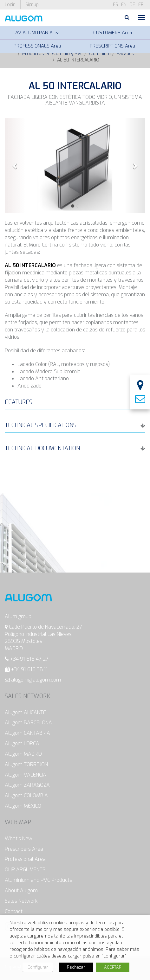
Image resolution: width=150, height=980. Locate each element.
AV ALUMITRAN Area (37, 33)
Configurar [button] (38, 967)
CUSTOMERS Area (113, 33)
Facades (125, 54)
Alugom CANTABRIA (27, 733)
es (115, 5)
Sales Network (21, 901)
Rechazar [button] (76, 967)
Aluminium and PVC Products (38, 880)
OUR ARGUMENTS (25, 870)
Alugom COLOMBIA (26, 795)
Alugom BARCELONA (28, 723)
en (124, 5)
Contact (14, 911)
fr (141, 5)
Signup (32, 5)
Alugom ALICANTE (25, 712)
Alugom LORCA (22, 743)
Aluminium (100, 54)
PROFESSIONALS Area (37, 46)
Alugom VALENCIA (26, 775)
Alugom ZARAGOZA (27, 785)
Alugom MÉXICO (23, 806)
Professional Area (25, 859)
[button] (15, 166)
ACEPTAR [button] (113, 967)
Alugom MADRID (23, 754)
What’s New (19, 839)
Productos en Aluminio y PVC (52, 54)
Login (10, 5)
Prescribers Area (24, 849)
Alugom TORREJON (26, 764)
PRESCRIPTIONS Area (112, 46)
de (132, 5)
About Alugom (21, 890)
